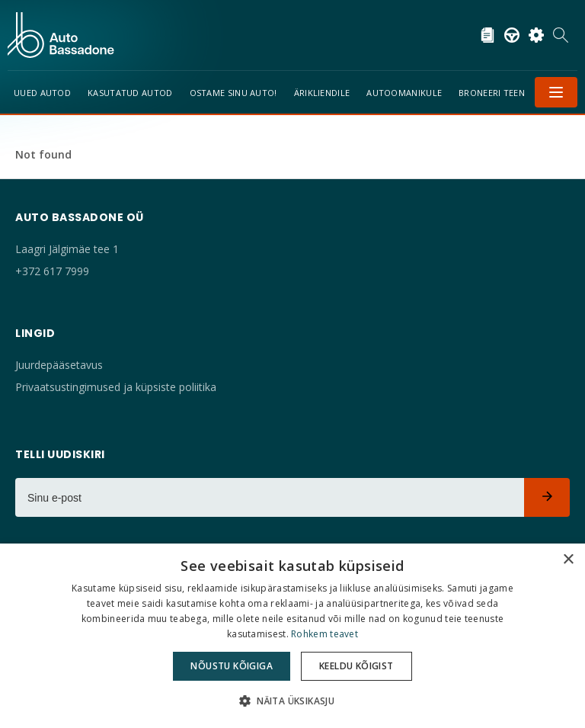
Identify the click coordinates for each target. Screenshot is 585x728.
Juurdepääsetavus (59, 365)
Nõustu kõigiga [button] (232, 666)
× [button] (568, 560)
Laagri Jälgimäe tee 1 (67, 249)
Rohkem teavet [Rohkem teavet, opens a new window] (324, 634)
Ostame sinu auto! (233, 93)
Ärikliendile (322, 93)
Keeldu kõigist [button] (356, 666)
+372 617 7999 (52, 271)
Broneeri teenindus (505, 93)
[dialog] (292, 636)
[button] (292, 701)
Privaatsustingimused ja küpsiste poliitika (116, 387)
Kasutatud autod (130, 93)
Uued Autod (42, 93)
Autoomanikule (404, 93)
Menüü (556, 92)
